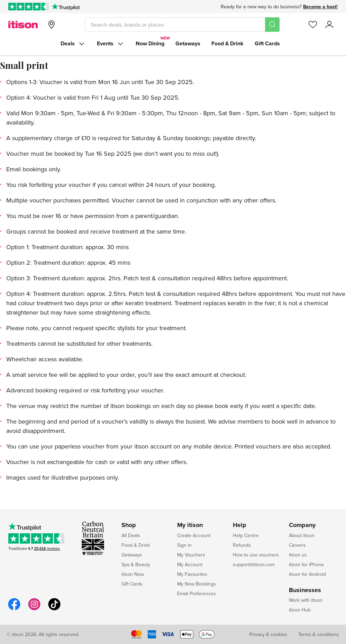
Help (240, 525)
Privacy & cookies (268, 634)
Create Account (194, 535)
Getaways (188, 43)
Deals (73, 44)
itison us (298, 555)
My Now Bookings (197, 584)
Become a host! (320, 7)
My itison (190, 525)
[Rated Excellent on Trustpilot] (29, 7)
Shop (129, 525)
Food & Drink (227, 43)
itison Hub (300, 610)
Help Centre (246, 535)
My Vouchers (191, 555)
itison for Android (307, 574)
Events (111, 44)
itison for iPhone (306, 564)
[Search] (272, 25)
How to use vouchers (256, 555)
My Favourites (192, 574)
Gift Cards (267, 43)
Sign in (184, 545)
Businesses (305, 590)
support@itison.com (254, 564)
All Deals (131, 535)
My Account (190, 564)
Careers (297, 545)
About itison (302, 535)
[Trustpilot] (66, 7)
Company (302, 525)
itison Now (133, 574)
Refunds (242, 545)
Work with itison (306, 600)
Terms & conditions (319, 634)
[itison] (23, 25)
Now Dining (150, 43)
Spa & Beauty (136, 564)
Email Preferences (197, 593)
